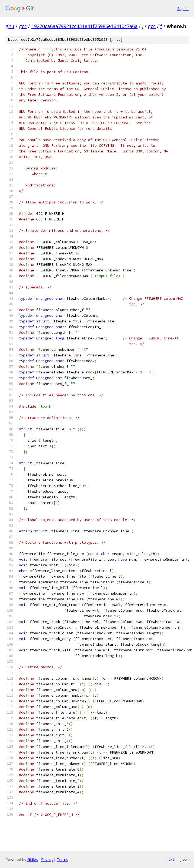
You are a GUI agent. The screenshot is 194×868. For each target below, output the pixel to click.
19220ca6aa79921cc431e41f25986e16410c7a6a (84, 26)
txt (171, 859)
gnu (10, 26)
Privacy (47, 860)
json (184, 859)
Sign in (183, 8)
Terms (62, 860)
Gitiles (33, 860)
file (116, 40)
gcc (23, 26)
